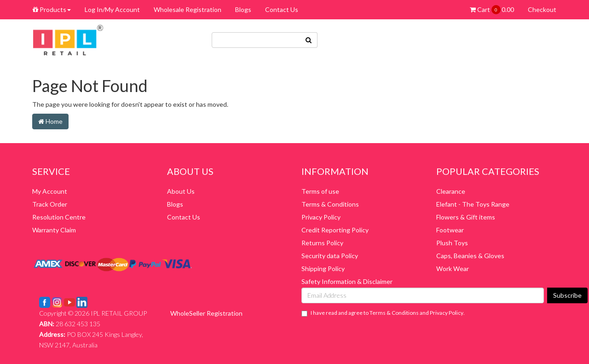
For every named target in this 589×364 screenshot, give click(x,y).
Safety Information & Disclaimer (347, 281)
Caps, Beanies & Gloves (470, 256)
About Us (181, 191)
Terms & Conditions (330, 204)
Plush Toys (452, 243)
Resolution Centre (59, 217)
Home (50, 121)
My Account (50, 191)
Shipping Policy (323, 269)
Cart (492, 10)
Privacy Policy (321, 217)
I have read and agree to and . (383, 313)
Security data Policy (330, 256)
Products (52, 9)
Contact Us (282, 9)
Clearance (451, 191)
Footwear (450, 230)
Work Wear (453, 269)
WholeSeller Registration (206, 313)
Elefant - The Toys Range (473, 204)
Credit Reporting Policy (335, 230)
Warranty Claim (54, 230)
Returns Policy (322, 243)
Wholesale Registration (188, 9)
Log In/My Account (112, 9)
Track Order (50, 204)
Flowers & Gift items (466, 217)
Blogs (243, 9)
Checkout (542, 9)
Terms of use (320, 191)
